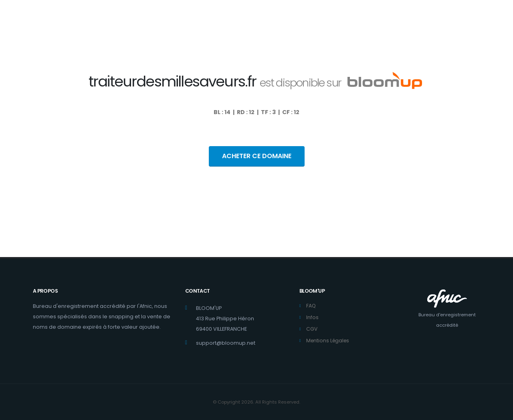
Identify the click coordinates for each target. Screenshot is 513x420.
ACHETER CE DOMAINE (257, 156)
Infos (312, 317)
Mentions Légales (329, 341)
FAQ (311, 306)
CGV (312, 329)
